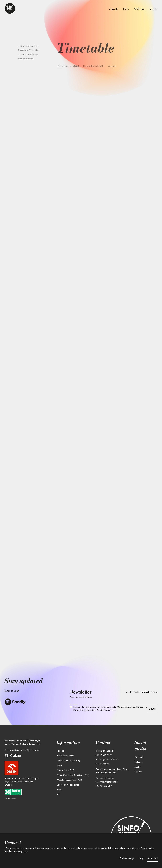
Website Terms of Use (105, 710)
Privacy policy (22, 851)
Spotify (138, 767)
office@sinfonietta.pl (105, 751)
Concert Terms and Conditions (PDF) (73, 775)
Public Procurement (65, 756)
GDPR (60, 765)
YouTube (138, 772)
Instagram (139, 762)
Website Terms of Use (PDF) (69, 780)
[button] (113, 9)
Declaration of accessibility (68, 761)
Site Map (61, 751)
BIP (58, 795)
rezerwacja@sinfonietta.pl (107, 782)
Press (59, 790)
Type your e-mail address (81, 697)
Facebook (139, 757)
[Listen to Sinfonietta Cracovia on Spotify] (16, 702)
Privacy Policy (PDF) (66, 770)
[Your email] (113, 702)
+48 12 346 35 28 (104, 755)
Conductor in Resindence (68, 785)
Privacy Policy (79, 710)
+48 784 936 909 (104, 786)
